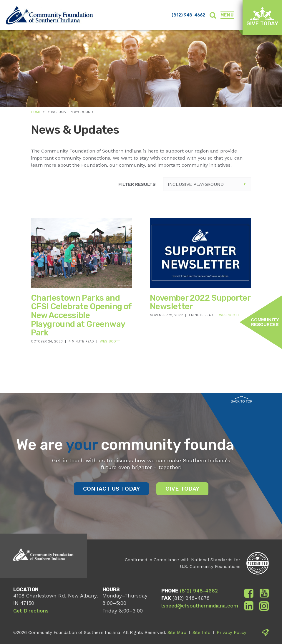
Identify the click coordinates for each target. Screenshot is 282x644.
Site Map (177, 633)
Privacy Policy (232, 633)
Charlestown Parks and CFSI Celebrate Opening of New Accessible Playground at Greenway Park (81, 315)
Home (36, 112)
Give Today (262, 17)
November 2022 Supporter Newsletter (200, 302)
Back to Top (242, 400)
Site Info (201, 633)
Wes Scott (110, 341)
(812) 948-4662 (188, 15)
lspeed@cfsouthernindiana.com (200, 606)
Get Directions (31, 611)
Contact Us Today (111, 489)
